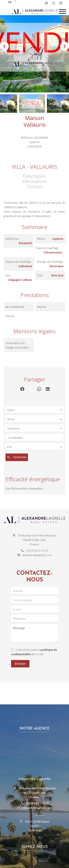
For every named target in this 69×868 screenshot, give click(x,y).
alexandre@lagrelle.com (37, 555)
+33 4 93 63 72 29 (37, 550)
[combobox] (34, 410)
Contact (34, 186)
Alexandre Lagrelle (34, 779)
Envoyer (20, 664)
